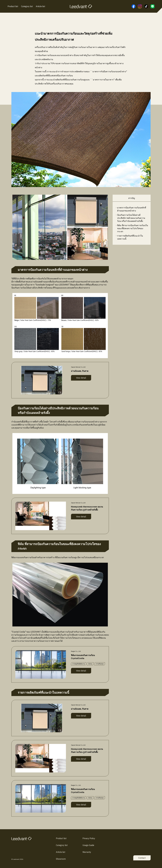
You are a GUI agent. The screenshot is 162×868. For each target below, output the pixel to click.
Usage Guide (88, 845)
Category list (27, 6)
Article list (40, 6)
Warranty (87, 852)
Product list (13, 6)
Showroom (61, 859)
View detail (81, 378)
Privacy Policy (89, 838)
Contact (142, 858)
